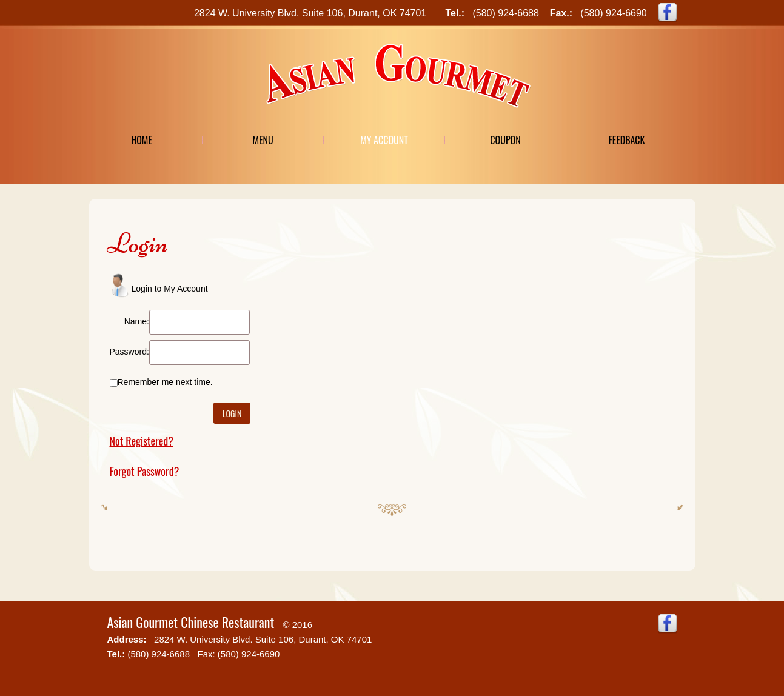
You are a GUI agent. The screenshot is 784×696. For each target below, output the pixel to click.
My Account (384, 140)
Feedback (626, 140)
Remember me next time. (165, 382)
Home (142, 140)
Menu (263, 140)
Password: (129, 352)
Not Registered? (142, 441)
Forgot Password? (145, 471)
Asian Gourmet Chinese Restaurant (191, 622)
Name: (137, 321)
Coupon (505, 140)
